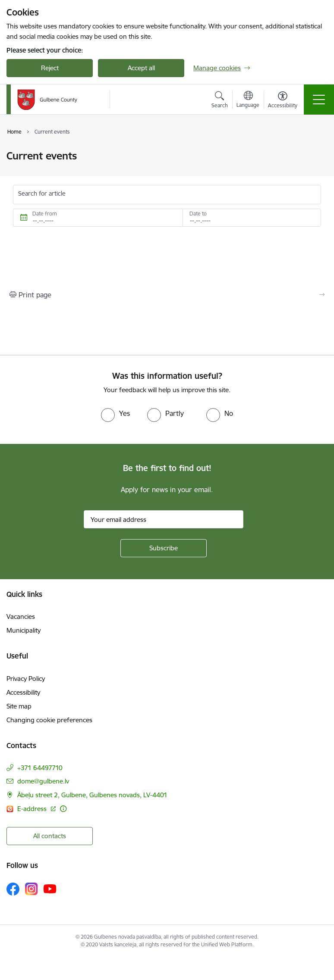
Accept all (141, 68)
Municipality (24, 630)
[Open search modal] (220, 101)
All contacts (50, 836)
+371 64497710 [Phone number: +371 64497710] (40, 768)
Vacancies (21, 616)
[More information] (63, 809)
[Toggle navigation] (319, 100)
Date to (198, 214)
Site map (19, 706)
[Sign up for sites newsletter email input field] (164, 519)
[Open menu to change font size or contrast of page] (283, 101)
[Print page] (167, 295)
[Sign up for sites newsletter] (164, 548)
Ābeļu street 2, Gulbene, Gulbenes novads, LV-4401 (92, 795)
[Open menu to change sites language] (248, 100)
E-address (33, 809)
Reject (50, 68)
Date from (45, 214)
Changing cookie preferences (49, 720)
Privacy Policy (26, 679)
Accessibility (23, 692)
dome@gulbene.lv (43, 781)
